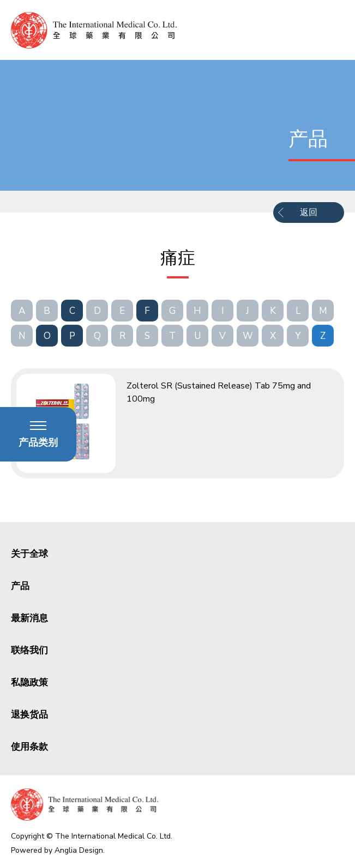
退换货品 (29, 715)
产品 (20, 586)
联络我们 (29, 650)
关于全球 (29, 554)
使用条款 (29, 747)
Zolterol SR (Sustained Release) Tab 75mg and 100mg (219, 392)
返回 (309, 213)
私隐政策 (29, 682)
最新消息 (29, 618)
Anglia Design (79, 850)
